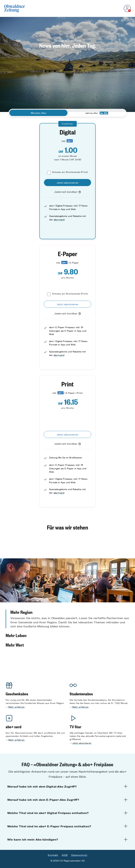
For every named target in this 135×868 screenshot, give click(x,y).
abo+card (59, 219)
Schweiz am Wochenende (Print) (70, 172)
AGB (65, 855)
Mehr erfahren (16, 707)
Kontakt (53, 855)
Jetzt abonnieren (82, 743)
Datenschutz (79, 855)
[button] (67, 619)
